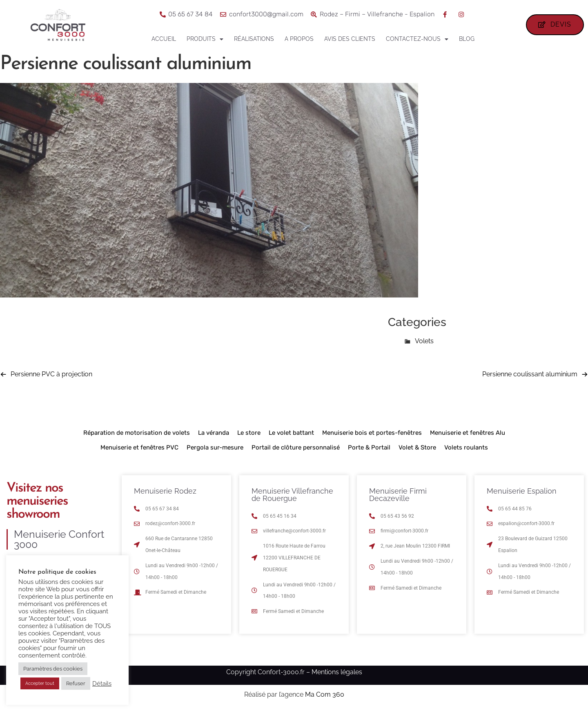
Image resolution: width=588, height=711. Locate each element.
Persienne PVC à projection (51, 374)
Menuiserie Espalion (522, 491)
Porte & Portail (369, 447)
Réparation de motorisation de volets (137, 433)
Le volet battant (291, 433)
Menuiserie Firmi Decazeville (398, 495)
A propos (299, 39)
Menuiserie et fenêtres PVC (139, 447)
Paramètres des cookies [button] (53, 669)
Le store (249, 433)
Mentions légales (337, 672)
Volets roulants (466, 447)
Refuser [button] (76, 683)
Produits (205, 39)
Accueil (164, 39)
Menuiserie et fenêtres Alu (468, 433)
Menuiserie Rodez (165, 491)
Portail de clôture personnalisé (296, 447)
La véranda (214, 433)
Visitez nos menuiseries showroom (37, 501)
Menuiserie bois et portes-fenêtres (372, 433)
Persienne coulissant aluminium (530, 374)
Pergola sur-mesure (215, 447)
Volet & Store (417, 447)
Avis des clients (350, 39)
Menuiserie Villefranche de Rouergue (292, 495)
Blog (467, 39)
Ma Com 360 (325, 694)
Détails (102, 683)
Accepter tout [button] (40, 683)
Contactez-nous (417, 39)
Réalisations (254, 39)
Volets (424, 341)
